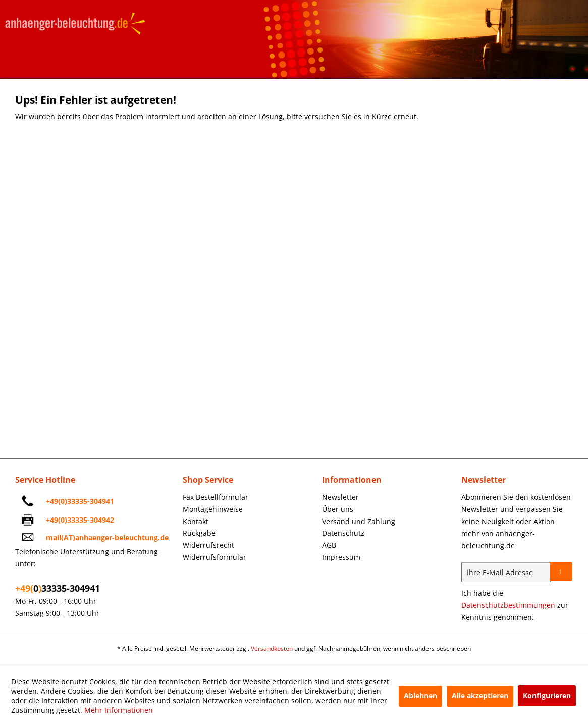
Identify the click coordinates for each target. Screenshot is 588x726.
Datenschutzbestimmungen (508, 605)
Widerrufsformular (215, 557)
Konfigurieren (547, 695)
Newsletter (340, 497)
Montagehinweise (213, 509)
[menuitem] (250, 497)
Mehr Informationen (119, 710)
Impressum (341, 557)
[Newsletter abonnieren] (561, 572)
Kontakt (196, 521)
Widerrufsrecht (208, 545)
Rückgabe (199, 533)
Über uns (338, 509)
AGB (329, 545)
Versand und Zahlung (359, 521)
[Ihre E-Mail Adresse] (506, 572)
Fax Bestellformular (216, 497)
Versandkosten (272, 649)
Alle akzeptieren (480, 695)
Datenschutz (343, 533)
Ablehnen (420, 695)
